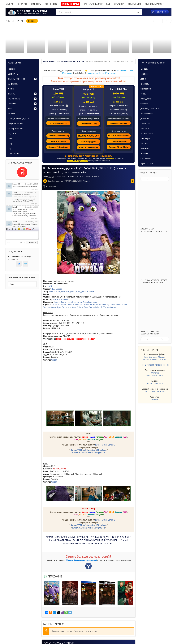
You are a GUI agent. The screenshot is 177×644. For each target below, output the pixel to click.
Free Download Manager (155, 357)
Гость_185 (16, 184)
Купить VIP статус (71, 4)
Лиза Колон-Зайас (92, 307)
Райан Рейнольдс (90, 302)
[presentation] (158, 21)
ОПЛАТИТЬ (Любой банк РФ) (58, 136)
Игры (10, 109)
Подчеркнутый (13, 229)
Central (51, 176)
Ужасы (143, 94)
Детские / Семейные (150, 109)
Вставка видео (27, 229)
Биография (145, 139)
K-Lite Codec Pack (155, 383)
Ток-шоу (144, 153)
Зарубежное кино (55, 181)
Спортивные (146, 158)
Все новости (51, 4)
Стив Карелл (115, 305)
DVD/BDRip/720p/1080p (73, 181)
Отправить (32, 243)
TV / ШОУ (12, 134)
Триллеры (145, 84)
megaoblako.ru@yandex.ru (77, 161)
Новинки (87, 181)
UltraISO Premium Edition (155, 392)
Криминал (145, 124)
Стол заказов (135, 4)
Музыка (11, 114)
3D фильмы (13, 84)
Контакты (22, 4)
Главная (9, 4)
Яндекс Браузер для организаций (82, 560)
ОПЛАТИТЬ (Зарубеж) (58, 141)
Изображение (24, 229)
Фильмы (12, 94)
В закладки (50, 186)
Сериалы (12, 104)
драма (72, 292)
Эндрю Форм (60, 302)
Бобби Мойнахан (108, 307)
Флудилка (119, 4)
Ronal (15, 192)
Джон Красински (61, 299)
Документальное (15, 124)
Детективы (145, 119)
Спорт (10, 144)
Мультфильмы (14, 99)
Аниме (11, 89)
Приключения (147, 114)
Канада (59, 289)
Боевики (144, 74)
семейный (89, 292)
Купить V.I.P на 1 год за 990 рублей (88, 453)
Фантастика (146, 89)
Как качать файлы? (93, 4)
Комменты (36, 4)
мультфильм (55, 292)
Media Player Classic (155, 375)
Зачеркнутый (15, 229)
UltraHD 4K (13, 74)
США (52, 289)
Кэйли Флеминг (59, 305)
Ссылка (22, 229)
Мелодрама (146, 99)
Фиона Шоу (104, 305)
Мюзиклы (145, 148)
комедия (80, 292)
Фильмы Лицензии (16, 79)
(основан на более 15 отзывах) (102, 73)
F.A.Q (108, 4)
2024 (50, 286)
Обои (10, 139)
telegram (111, 158)
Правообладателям (155, 4)
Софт (10, 148)
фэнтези (65, 292)
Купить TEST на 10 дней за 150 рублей (89, 450)
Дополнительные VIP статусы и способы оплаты (89, 156)
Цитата (33, 229)
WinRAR (155, 400)
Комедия (144, 69)
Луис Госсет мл (64, 307)
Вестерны (145, 144)
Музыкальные (147, 163)
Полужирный (7, 229)
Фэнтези (144, 104)
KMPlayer (155, 373)
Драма (143, 79)
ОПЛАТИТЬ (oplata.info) (58, 123)
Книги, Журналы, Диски (18, 119)
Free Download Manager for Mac (155, 365)
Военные (145, 129)
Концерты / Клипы (16, 129)
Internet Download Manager (155, 360)
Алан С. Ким (77, 307)
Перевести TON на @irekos (58, 147)
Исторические (147, 134)
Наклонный (10, 229)
